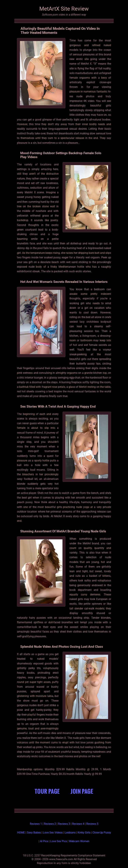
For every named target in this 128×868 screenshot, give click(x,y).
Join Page (82, 791)
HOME (21, 833)
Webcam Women (79, 841)
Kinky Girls (84, 833)
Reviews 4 (78, 824)
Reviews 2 (50, 824)
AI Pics (44, 841)
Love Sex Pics (59, 841)
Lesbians (70, 833)
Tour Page (47, 791)
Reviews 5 (92, 824)
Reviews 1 (36, 824)
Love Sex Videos (53, 833)
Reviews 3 (64, 824)
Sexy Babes (34, 833)
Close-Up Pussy (102, 833)
